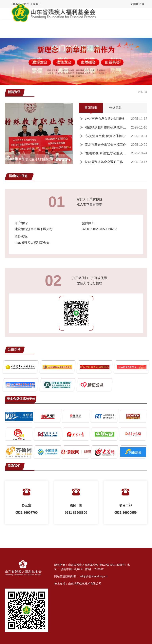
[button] (54, 160)
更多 (142, 92)
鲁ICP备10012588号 (112, 565)
